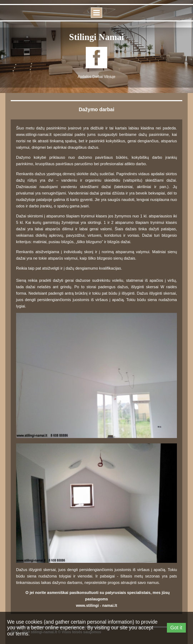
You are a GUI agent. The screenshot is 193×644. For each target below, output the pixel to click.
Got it (176, 628)
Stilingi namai (96, 37)
